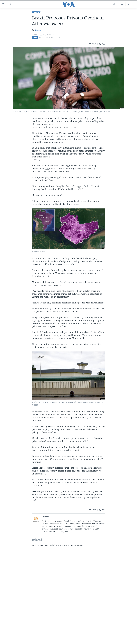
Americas (37, 12)
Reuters (38, 30)
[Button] (92, 44)
